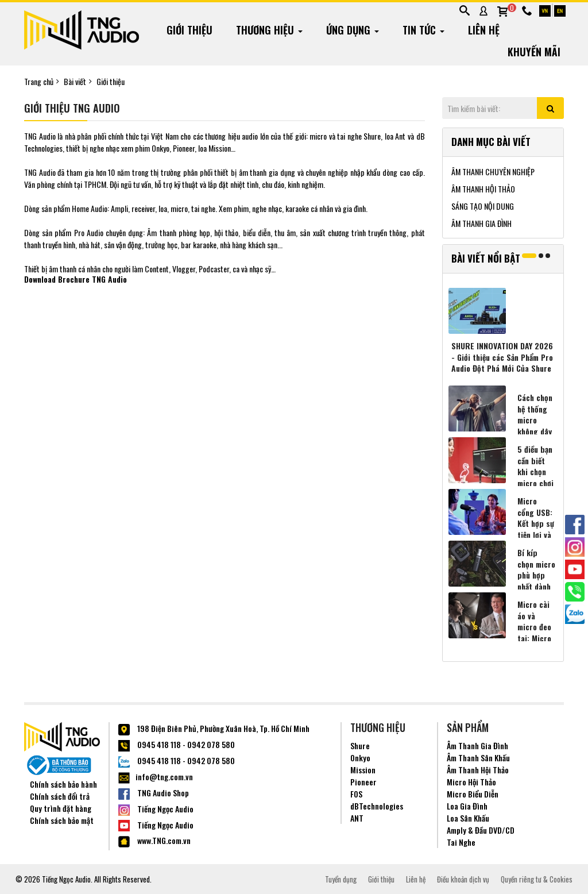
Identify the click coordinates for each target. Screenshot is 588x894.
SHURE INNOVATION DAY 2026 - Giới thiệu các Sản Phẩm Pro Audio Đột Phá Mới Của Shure (502, 357)
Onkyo (360, 758)
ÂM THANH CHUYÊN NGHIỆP (493, 172)
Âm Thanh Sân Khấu (478, 758)
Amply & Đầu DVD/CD (481, 830)
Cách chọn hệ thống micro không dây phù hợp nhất (535, 426)
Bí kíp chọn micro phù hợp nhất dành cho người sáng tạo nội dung (536, 587)
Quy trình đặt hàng (61, 808)
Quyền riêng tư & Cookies (537, 879)
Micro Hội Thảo (471, 782)
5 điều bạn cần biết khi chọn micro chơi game (535, 472)
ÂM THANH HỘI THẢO (483, 189)
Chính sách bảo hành (63, 784)
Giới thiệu (111, 82)
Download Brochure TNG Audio (76, 279)
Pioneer (363, 782)
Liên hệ (416, 879)
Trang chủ (39, 82)
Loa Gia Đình (467, 806)
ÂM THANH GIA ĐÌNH (481, 223)
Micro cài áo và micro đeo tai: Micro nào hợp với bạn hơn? (534, 638)
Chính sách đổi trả (60, 796)
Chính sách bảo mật (62, 820)
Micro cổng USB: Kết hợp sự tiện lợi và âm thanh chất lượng (536, 529)
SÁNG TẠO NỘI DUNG (483, 206)
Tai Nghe (461, 842)
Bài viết (75, 82)
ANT (357, 818)
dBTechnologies (377, 806)
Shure (360, 745)
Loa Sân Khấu (468, 818)
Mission (363, 770)
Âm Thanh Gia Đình (477, 745)
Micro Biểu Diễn (473, 794)
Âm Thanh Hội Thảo (478, 770)
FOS (356, 794)
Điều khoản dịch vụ (463, 879)
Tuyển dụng (341, 879)
